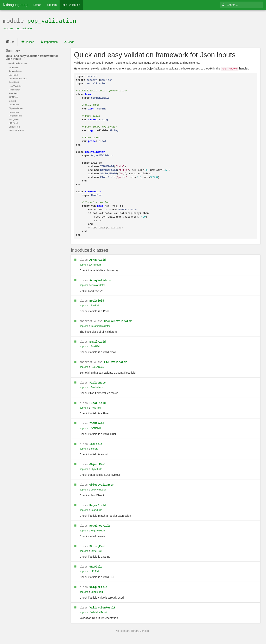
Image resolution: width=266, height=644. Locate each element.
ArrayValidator (101, 279)
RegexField (98, 502)
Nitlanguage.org (15, 5)
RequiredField (100, 522)
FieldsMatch (98, 381)
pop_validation (71, 5)
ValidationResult (102, 603)
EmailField (98, 340)
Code (69, 42)
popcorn (52, 5)
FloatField (98, 401)
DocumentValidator (118, 320)
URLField (96, 563)
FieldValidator (115, 360)
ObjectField (98, 461)
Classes (28, 42)
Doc (10, 42)
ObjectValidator (102, 482)
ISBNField (97, 421)
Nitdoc (37, 5)
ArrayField (98, 259)
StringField (98, 543)
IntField (96, 441)
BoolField (97, 299)
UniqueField (98, 583)
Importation (49, 42)
